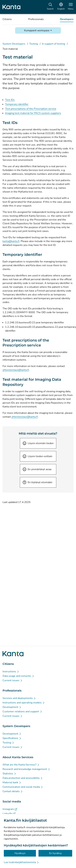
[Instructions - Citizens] (11, 672)
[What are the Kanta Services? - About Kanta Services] (21, 765)
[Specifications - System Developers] (12, 738)
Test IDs (10, 100)
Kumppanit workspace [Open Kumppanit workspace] (37, 30)
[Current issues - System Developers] (13, 747)
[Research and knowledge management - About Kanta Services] (26, 769)
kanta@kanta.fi (11, 241)
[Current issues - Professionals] (13, 716)
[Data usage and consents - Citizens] (18, 676)
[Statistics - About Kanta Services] (9, 774)
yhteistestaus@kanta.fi (16, 370)
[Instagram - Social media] (10, 809)
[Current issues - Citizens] (13, 680)
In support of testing (53, 44)
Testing (34, 44)
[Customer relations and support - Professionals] (22, 712)
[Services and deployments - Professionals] (19, 698)
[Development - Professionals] (12, 707)
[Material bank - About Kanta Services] (12, 782)
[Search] (50, 7)
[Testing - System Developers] (8, 743)
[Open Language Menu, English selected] (61, 7)
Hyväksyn (20, 853)
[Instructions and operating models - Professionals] (24, 703)
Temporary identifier (17, 104)
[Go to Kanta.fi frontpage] (13, 654)
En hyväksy (55, 853)
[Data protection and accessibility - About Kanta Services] (23, 778)
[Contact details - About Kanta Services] (13, 791)
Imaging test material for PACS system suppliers (33, 113)
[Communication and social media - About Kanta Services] (23, 787)
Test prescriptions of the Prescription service (31, 109)
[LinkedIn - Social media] (9, 814)
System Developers (14, 44)
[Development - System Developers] (12, 734)
